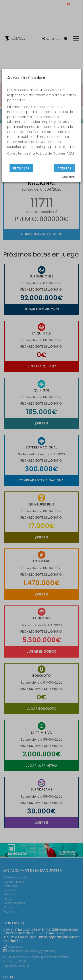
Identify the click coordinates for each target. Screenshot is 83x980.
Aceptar (65, 168)
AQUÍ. (70, 153)
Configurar (69, 177)
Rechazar (21, 168)
